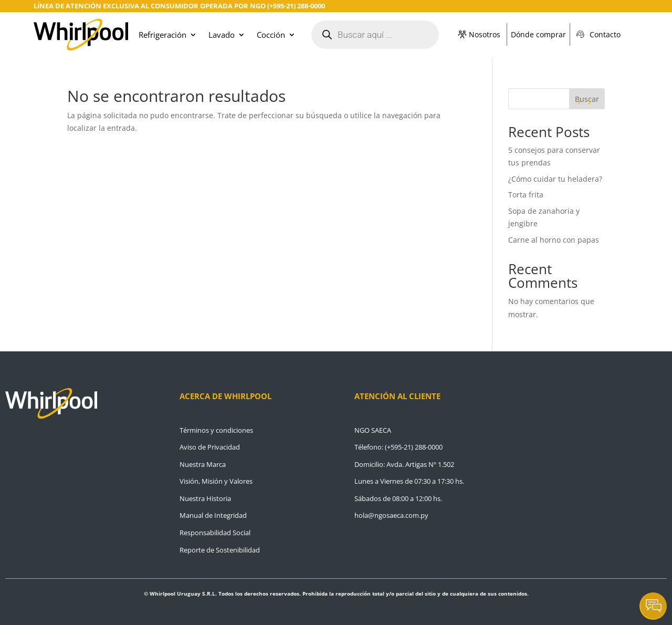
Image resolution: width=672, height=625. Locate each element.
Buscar (587, 99)
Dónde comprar (538, 34)
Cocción (271, 35)
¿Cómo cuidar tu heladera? (556, 179)
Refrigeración (162, 35)
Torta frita (526, 195)
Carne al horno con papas (554, 240)
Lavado (222, 35)
